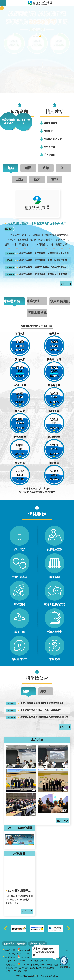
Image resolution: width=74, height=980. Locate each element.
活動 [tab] (19, 179)
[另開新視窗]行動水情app (34, 36)
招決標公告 (37, 678)
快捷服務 (37, 514)
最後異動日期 (42, 976)
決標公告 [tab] (46, 691)
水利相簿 (37, 740)
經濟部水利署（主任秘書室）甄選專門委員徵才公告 (37, 253)
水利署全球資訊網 (40, 3)
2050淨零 (40, 36)
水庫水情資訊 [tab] (60, 301)
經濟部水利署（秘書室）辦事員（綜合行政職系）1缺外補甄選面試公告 (37, 267)
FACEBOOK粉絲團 (19, 828)
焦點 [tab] (11, 168)
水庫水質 (48, 131)
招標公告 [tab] (29, 691)
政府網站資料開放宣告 (14, 944)
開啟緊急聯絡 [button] (2, 8)
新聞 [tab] (28, 168)
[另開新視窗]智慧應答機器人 (37, 36)
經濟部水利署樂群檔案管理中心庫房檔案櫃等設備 (37, 718)
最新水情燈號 (51, 123)
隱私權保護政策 (37, 944)
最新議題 (19, 111)
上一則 (6, 928)
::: (1, 939)
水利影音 (19, 854)
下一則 (68, 928)
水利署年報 (49, 147)
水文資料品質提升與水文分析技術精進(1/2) (34, 710)
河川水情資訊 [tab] (37, 313)
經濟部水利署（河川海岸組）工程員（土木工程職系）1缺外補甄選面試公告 (37, 274)
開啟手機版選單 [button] (3, 3)
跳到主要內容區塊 (1, 1)
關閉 (32, 946)
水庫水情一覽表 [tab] (37, 301)
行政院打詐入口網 (53, 139)
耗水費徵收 (49, 155)
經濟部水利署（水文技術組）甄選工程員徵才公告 (36, 260)
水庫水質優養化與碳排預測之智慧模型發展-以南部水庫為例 (37, 703)
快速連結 (55, 111)
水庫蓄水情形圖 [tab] (14, 301)
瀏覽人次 (20, 976)
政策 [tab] (46, 168)
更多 (63, 284)
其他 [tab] (55, 179)
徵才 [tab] (37, 179)
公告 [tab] (63, 168)
